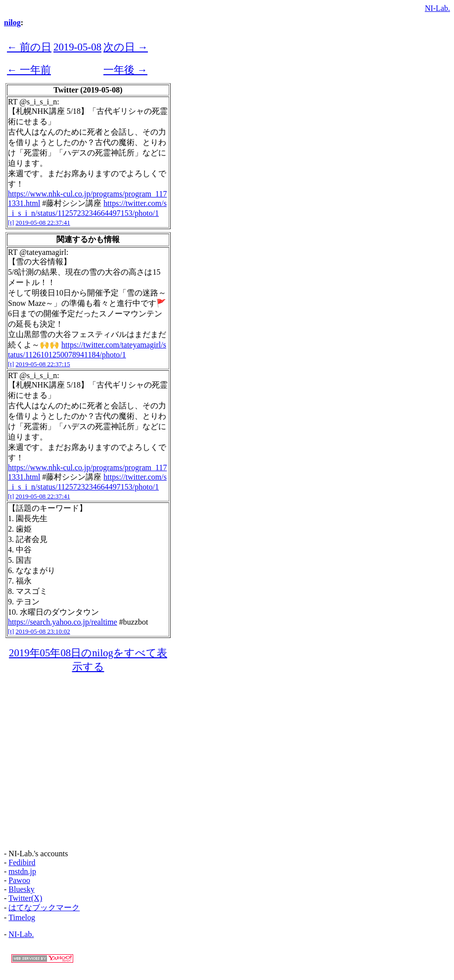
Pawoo (19, 880)
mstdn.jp (22, 871)
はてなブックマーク (44, 907)
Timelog (22, 917)
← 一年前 (29, 70)
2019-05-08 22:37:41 (43, 222)
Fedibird (22, 862)
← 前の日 (29, 47)
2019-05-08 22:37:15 (43, 364)
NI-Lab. (437, 8)
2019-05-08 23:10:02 (43, 631)
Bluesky (21, 889)
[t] (11, 222)
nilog (12, 23)
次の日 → (126, 47)
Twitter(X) (25, 898)
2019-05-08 (77, 47)
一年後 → (125, 70)
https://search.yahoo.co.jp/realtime (63, 622)
